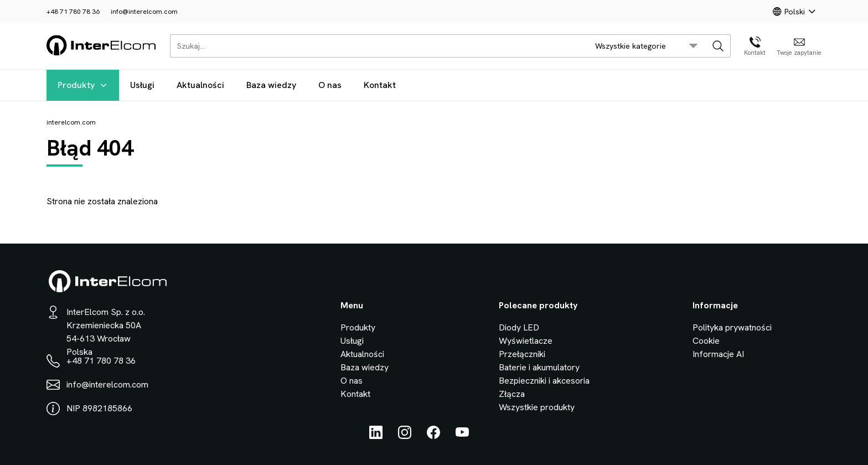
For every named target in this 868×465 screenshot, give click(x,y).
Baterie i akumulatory (539, 367)
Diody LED (519, 327)
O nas (330, 85)
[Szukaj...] (376, 46)
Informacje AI (718, 354)
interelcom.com (71, 122)
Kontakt (380, 85)
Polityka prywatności (732, 327)
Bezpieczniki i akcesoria (544, 381)
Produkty (83, 85)
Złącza (512, 394)
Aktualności (200, 85)
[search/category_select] (647, 46)
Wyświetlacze (526, 341)
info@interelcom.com (144, 12)
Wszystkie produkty (537, 407)
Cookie (706, 341)
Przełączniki (522, 354)
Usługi (142, 85)
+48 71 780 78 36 (73, 12)
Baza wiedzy (271, 85)
